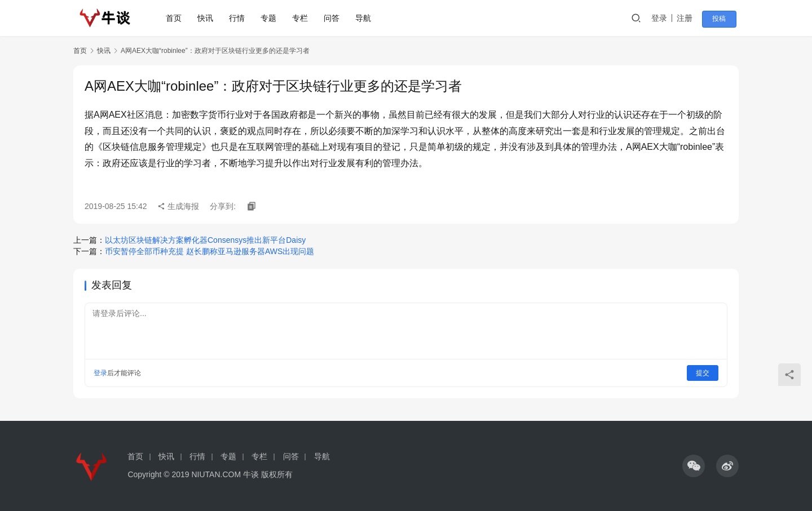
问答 (334, 18)
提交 (703, 373)
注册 (690, 18)
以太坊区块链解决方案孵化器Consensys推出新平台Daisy (205, 240)
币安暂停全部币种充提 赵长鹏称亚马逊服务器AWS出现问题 (209, 251)
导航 (366, 18)
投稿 (723, 19)
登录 (665, 18)
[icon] (694, 466)
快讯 (208, 18)
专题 (271, 18)
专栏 (303, 18)
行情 (240, 18)
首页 (176, 18)
